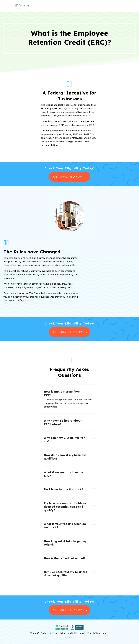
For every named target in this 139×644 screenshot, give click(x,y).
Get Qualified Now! (68, 177)
